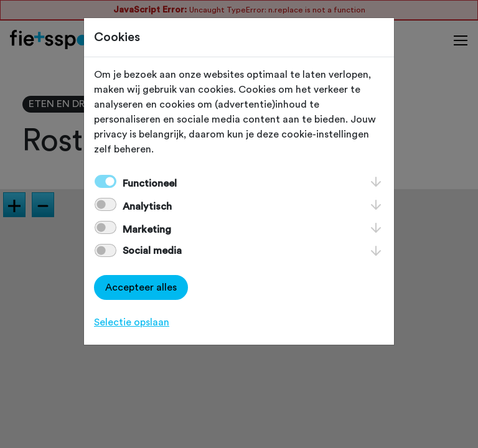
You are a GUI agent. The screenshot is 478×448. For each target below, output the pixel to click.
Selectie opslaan (132, 322)
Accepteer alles (141, 287)
